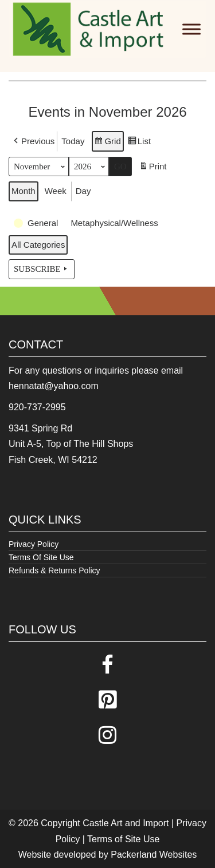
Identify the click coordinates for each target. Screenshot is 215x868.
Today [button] (73, 141)
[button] (33, 141)
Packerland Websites (154, 855)
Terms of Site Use (123, 839)
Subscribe (42, 269)
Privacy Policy (34, 544)
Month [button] (24, 191)
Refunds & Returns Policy (54, 570)
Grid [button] (107, 143)
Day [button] (83, 191)
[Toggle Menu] (191, 29)
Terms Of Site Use (41, 557)
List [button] (139, 143)
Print (153, 168)
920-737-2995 (37, 407)
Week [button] (56, 191)
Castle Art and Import (126, 823)
